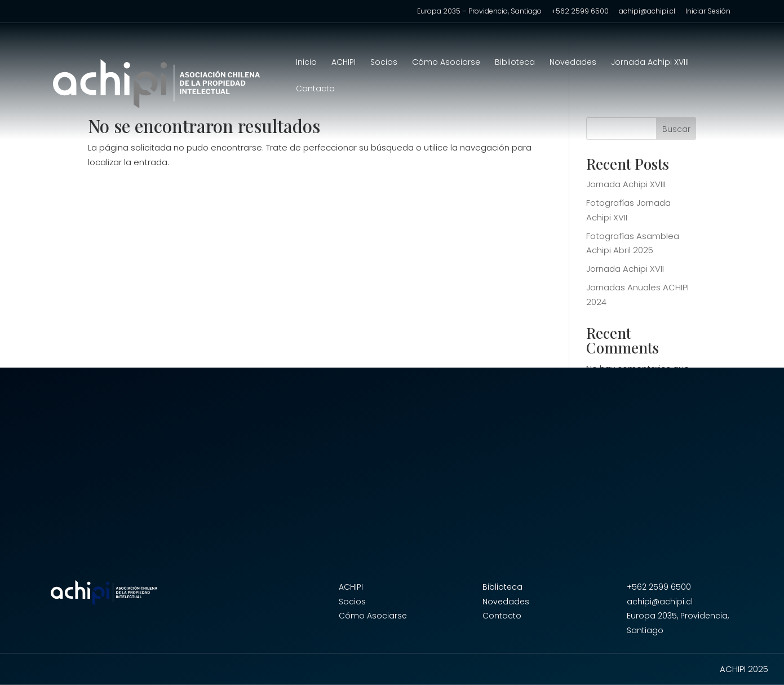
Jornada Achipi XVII (625, 269)
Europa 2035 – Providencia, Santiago (479, 12)
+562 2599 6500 (580, 12)
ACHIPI (344, 63)
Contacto (315, 89)
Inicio (306, 63)
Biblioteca (515, 63)
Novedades (573, 63)
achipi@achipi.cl (647, 12)
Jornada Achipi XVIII (650, 63)
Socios (384, 63)
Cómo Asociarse (446, 63)
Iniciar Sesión (708, 12)
